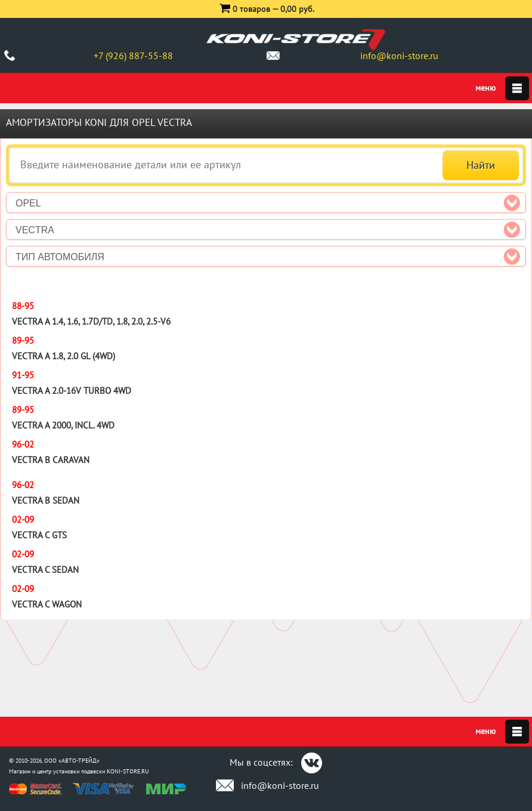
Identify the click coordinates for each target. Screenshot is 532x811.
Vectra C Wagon (47, 604)
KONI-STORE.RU (128, 771)
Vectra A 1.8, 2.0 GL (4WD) (64, 356)
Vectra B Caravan (51, 460)
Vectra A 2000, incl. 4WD (63, 425)
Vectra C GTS (39, 535)
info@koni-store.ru (399, 55)
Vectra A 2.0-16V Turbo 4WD (72, 391)
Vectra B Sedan (46, 500)
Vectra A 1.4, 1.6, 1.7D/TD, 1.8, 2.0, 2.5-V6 (91, 321)
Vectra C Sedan (45, 570)
